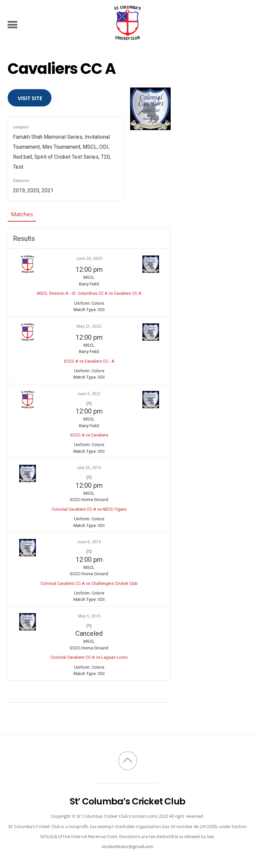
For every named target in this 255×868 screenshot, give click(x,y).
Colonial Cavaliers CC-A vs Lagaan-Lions (89, 657)
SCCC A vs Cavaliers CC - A (89, 361)
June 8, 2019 (89, 542)
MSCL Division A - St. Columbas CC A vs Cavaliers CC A (89, 293)
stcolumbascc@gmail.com (128, 846)
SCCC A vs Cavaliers (89, 435)
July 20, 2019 (89, 468)
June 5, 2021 (89, 394)
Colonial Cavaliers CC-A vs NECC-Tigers (89, 509)
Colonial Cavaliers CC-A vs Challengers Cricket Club (89, 583)
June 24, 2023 (89, 259)
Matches (22, 214)
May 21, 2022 (89, 326)
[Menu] (12, 24)
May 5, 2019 (89, 616)
